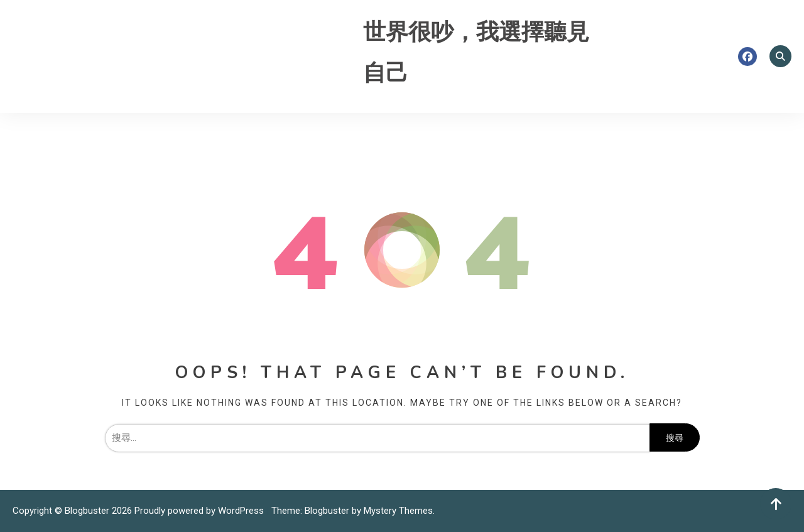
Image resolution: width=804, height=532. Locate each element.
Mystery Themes (398, 511)
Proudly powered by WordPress (200, 511)
